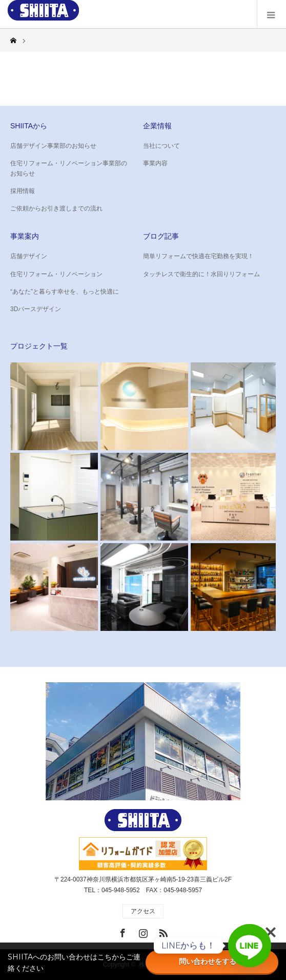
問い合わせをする (212, 962)
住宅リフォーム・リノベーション (56, 274)
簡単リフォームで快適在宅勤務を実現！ (198, 256)
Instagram (142, 931)
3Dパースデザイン (36, 309)
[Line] (250, 946)
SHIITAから (29, 126)
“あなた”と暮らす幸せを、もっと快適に (65, 292)
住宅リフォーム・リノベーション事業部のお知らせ (69, 168)
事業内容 (155, 163)
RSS (162, 931)
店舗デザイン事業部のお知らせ (53, 146)
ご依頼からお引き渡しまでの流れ (56, 208)
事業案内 (25, 236)
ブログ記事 (161, 236)
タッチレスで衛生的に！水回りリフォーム (201, 274)
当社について (161, 146)
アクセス (143, 911)
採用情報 (23, 191)
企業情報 (157, 126)
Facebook (121, 931)
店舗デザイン (29, 256)
